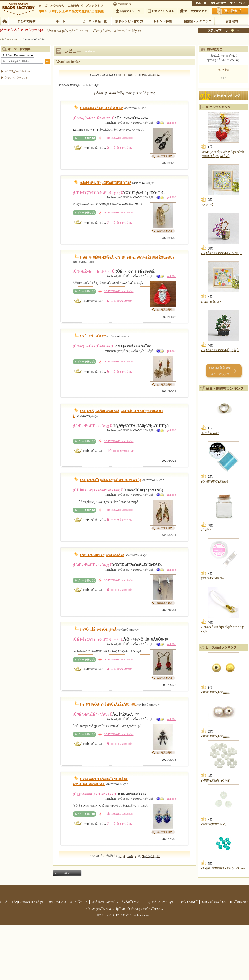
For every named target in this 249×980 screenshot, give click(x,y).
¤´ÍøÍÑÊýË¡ (123, 4)
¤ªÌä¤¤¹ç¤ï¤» (218, 4)
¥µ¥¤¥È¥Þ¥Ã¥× (238, 4)
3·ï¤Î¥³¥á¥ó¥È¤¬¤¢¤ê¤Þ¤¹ (119, 814)
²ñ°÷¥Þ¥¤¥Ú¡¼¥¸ (129, 11)
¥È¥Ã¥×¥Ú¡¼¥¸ (9, 39)
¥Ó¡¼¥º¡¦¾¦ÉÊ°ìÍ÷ (94, 21)
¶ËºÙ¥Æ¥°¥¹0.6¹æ (212, 578)
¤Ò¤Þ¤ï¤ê (207, 205)
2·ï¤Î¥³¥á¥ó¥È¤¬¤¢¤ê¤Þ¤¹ (119, 212)
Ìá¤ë (67, 873)
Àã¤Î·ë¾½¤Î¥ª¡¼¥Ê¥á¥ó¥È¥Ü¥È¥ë (105, 183)
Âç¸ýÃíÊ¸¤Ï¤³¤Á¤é (194, 11)
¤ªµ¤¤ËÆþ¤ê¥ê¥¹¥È (161, 11)
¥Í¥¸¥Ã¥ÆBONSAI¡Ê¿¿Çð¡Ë (220, 350)
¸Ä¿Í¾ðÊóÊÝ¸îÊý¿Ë (160, 902)
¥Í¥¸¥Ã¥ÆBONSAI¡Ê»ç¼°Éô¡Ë (221, 253)
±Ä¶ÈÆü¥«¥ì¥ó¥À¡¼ (28, 902)
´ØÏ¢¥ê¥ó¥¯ (189, 902)
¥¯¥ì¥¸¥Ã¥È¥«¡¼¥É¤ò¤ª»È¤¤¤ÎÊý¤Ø (116, 31)
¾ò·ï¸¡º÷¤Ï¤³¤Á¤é (16, 78)
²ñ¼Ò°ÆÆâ (57, 902)
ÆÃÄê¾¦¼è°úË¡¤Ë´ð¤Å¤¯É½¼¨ (116, 902)
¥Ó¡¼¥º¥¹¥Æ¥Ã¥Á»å (214, 481)
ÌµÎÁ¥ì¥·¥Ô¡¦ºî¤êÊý (129, 21)
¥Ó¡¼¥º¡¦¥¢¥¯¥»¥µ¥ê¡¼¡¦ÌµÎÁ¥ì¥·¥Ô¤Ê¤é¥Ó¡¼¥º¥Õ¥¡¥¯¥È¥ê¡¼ (124, 909)
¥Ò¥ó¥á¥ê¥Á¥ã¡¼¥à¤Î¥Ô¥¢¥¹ (101, 108)
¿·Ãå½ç (99, 93)
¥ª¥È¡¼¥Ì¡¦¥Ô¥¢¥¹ (93, 336)
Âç (238, 30)
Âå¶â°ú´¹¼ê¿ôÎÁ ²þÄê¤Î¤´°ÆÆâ (68, 31)
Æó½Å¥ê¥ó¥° (210, 433)
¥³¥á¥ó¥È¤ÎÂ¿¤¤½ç (119, 93)
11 (153, 75)
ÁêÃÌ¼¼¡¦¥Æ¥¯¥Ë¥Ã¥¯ (197, 21)
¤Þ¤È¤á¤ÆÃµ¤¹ (26, 21)
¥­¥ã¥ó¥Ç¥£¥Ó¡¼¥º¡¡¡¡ (215, 824)
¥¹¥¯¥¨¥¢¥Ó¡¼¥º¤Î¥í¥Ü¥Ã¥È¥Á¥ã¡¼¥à (108, 704)
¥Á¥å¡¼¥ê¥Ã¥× (211, 302)
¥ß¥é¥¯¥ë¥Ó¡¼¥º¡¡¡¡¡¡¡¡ (216, 692)
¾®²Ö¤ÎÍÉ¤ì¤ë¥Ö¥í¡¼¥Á (98, 630)
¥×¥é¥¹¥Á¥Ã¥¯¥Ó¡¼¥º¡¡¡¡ (218, 780)
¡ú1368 (172, 123)
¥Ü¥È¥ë (206, 530)
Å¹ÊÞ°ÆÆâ (232, 21)
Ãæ (232, 30)
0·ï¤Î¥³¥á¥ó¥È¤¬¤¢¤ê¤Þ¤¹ (119, 138)
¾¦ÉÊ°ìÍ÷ (200, 4)
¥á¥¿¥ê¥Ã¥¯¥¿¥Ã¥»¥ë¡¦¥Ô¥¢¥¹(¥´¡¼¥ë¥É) (110, 480)
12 (158, 75)
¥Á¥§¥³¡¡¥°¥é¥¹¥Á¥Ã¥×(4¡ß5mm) (223, 868)
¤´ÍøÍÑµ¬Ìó (79, 902)
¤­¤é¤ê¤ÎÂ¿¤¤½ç (144, 93)
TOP (4, 21)
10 (147, 75)
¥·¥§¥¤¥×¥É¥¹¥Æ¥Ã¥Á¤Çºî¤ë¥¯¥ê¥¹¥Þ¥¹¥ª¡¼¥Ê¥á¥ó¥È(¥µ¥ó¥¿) (127, 258)
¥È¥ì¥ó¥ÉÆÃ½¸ (163, 21)
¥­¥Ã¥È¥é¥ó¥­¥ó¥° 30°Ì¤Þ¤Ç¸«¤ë (220, 371)
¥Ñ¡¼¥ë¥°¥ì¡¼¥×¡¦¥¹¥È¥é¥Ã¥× (102, 555)
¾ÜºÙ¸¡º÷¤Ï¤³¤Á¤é (18, 71)
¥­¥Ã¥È (60, 21)
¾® (227, 30)
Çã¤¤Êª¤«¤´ (230, 11)
